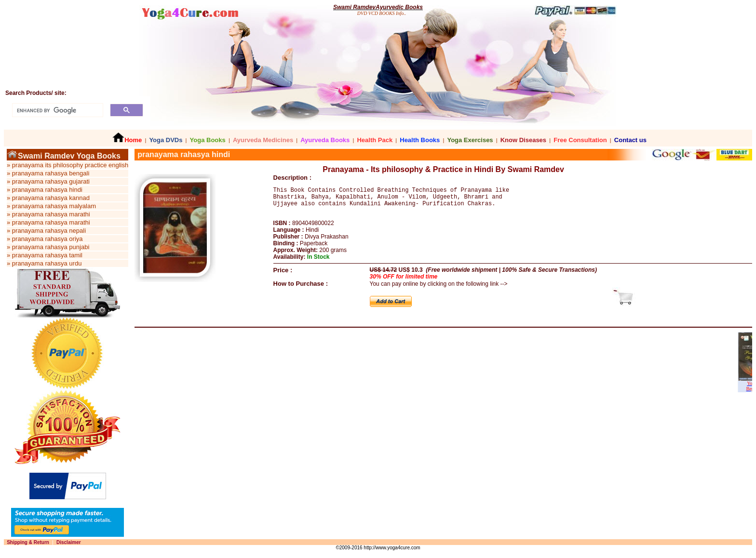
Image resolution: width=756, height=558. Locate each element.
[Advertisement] (362, 471)
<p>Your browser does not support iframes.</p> (443, 370)
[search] (57, 110)
